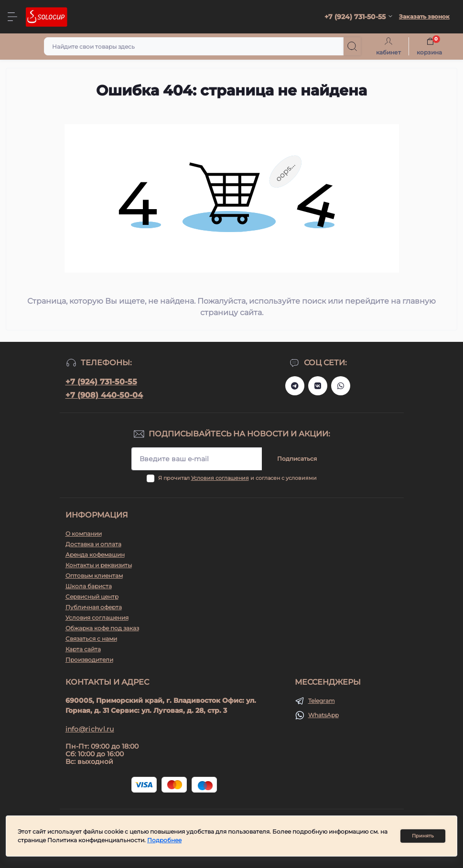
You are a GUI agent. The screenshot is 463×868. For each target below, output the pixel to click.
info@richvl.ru (90, 729)
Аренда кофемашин (95, 555)
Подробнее (164, 840)
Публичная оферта (94, 607)
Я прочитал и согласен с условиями (237, 478)
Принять (423, 836)
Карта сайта (83, 649)
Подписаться (297, 459)
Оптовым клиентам (94, 576)
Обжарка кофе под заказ (102, 628)
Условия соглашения (220, 478)
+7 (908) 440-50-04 (104, 395)
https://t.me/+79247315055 (295, 386)
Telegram (322, 701)
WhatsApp (323, 715)
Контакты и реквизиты (99, 565)
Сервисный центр (92, 597)
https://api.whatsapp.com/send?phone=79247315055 (341, 386)
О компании (84, 534)
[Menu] (12, 17)
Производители (89, 660)
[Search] (352, 46)
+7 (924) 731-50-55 (101, 382)
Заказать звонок (424, 16)
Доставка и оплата (93, 544)
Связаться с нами (91, 639)
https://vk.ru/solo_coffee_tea (318, 386)
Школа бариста (89, 586)
